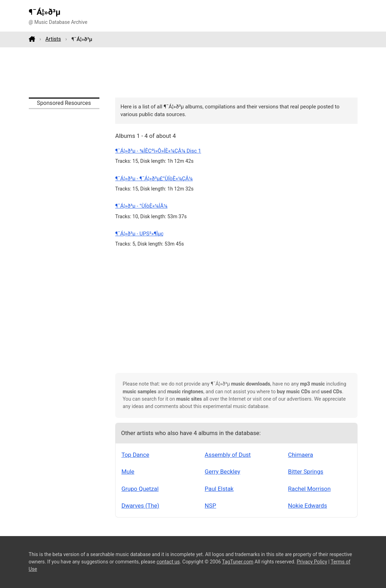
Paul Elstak (219, 489)
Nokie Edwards (308, 506)
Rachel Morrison (309, 489)
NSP (210, 506)
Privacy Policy (312, 562)
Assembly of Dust (228, 455)
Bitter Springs (306, 472)
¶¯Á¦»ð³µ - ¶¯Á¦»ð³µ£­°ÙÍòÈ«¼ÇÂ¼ (154, 179)
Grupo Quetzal (140, 489)
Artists (53, 39)
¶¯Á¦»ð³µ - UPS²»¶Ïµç (139, 234)
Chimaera (300, 455)
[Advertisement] (193, 72)
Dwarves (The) (140, 506)
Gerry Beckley (223, 472)
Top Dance (135, 455)
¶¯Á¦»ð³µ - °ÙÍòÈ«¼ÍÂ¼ (141, 206)
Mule (128, 472)
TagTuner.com (238, 562)
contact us (168, 562)
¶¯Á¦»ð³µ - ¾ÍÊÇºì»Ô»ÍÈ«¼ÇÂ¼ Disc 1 (158, 151)
